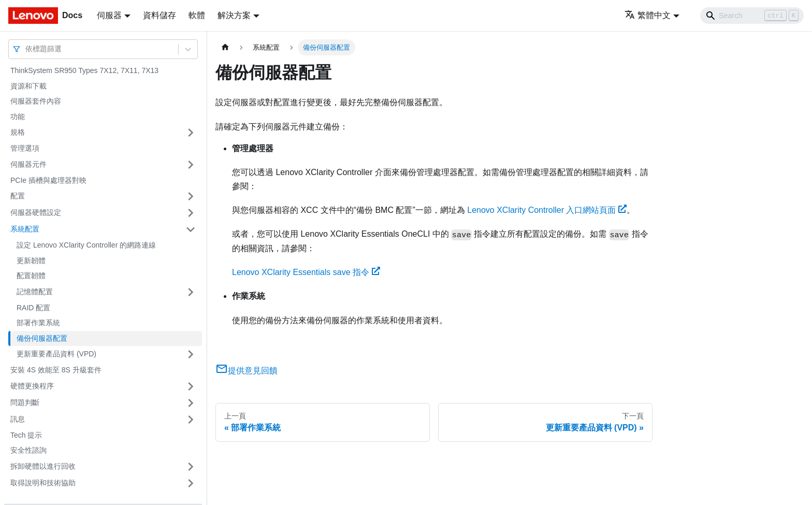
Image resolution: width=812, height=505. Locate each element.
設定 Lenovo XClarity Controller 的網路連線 (86, 245)
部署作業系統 (38, 323)
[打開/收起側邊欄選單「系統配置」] (191, 229)
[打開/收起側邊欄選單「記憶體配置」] (191, 292)
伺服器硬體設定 (36, 212)
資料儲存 (160, 15)
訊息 (18, 419)
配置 (18, 196)
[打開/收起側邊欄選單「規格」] (191, 133)
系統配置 (25, 229)
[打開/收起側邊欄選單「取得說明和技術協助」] (191, 483)
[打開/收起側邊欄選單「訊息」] (191, 420)
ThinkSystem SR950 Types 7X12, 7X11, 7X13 (84, 70)
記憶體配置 (35, 292)
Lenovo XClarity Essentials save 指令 (306, 272)
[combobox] (26, 49)
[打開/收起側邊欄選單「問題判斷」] (191, 403)
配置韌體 (31, 276)
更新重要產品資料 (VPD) (56, 354)
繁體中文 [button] (648, 15)
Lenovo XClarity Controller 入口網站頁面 (547, 210)
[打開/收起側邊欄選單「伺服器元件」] (191, 165)
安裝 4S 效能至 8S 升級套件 (56, 370)
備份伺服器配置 (42, 338)
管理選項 (25, 148)
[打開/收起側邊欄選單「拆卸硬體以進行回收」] (191, 467)
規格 (18, 132)
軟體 (197, 15)
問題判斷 (25, 402)
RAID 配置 (33, 308)
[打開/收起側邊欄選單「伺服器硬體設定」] (191, 213)
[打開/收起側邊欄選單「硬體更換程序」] (191, 386)
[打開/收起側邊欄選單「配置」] (191, 196)
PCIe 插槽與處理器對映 (48, 180)
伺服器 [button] (109, 15)
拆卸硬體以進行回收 (43, 466)
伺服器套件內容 (36, 101)
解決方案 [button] (234, 15)
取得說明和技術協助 (43, 483)
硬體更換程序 (32, 386)
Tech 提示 (26, 435)
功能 (18, 117)
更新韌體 (31, 261)
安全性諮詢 (28, 450)
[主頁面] (225, 47)
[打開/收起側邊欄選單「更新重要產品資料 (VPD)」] (191, 354)
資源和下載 (28, 86)
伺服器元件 (28, 164)
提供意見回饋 (247, 371)
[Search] (752, 16)
